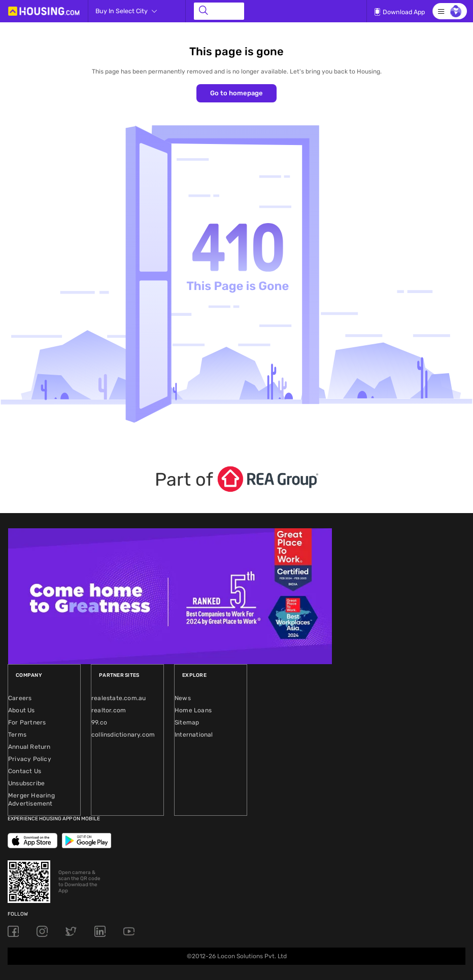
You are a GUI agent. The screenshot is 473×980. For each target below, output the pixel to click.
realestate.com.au (119, 698)
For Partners (27, 722)
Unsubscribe (26, 783)
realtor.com (109, 710)
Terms (17, 735)
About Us (22, 710)
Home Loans (193, 710)
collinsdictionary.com (123, 735)
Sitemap (187, 722)
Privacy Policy (30, 759)
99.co (99, 722)
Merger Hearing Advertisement (31, 800)
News (183, 698)
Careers (20, 698)
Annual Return (29, 747)
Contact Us (25, 771)
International (194, 735)
